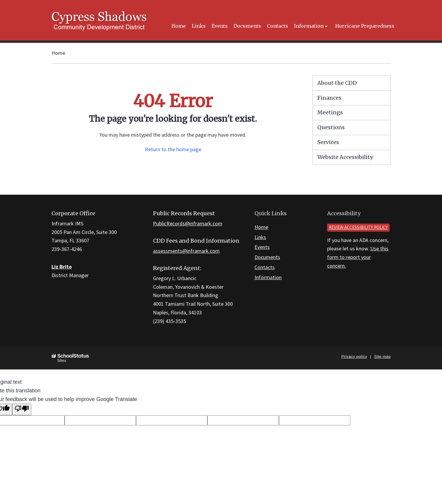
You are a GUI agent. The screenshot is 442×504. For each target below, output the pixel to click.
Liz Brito (62, 267)
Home (58, 53)
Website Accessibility (345, 157)
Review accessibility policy (358, 227)
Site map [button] (382, 356)
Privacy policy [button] (354, 356)
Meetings (330, 112)
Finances (329, 98)
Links (260, 237)
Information (268, 277)
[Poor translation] (22, 409)
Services (328, 142)
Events (262, 247)
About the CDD (337, 83)
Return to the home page (173, 149)
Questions (331, 127)
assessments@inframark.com (186, 251)
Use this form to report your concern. (358, 257)
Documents (267, 257)
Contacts (265, 267)
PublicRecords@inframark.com (188, 223)
